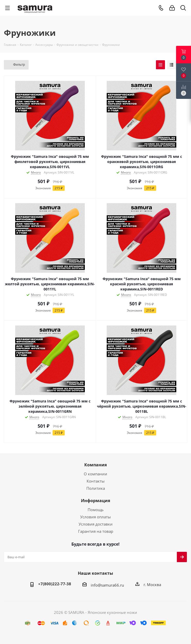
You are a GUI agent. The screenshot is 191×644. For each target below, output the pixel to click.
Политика (96, 488)
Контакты (96, 481)
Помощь (96, 510)
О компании (95, 474)
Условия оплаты (95, 517)
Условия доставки (96, 524)
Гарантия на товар (96, 531)
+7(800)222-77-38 (55, 584)
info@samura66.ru (107, 585)
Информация (95, 501)
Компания (95, 465)
